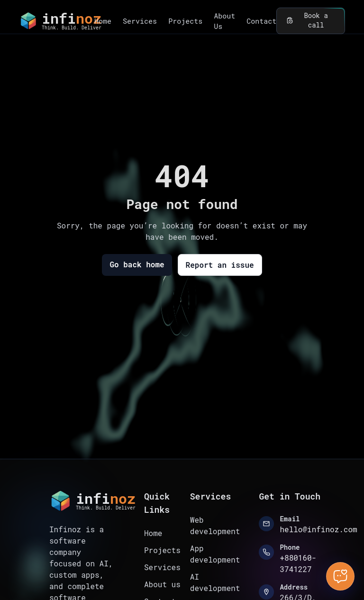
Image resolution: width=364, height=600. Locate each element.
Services (140, 21)
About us (162, 584)
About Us (224, 21)
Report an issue (220, 265)
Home (103, 21)
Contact (261, 21)
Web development (215, 525)
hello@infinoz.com (318, 529)
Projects (185, 21)
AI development (215, 582)
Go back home (137, 264)
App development (215, 554)
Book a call (311, 21)
